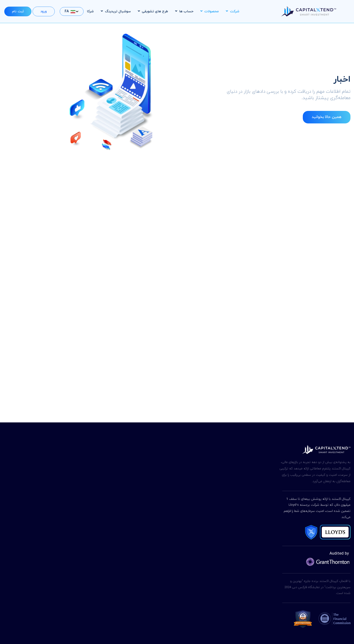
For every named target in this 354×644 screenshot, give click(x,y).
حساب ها (184, 11)
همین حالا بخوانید (327, 117)
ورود (44, 11)
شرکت (232, 11)
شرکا (90, 11)
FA (70, 11)
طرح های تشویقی (153, 11)
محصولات (210, 11)
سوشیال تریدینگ (116, 11)
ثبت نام (18, 11)
